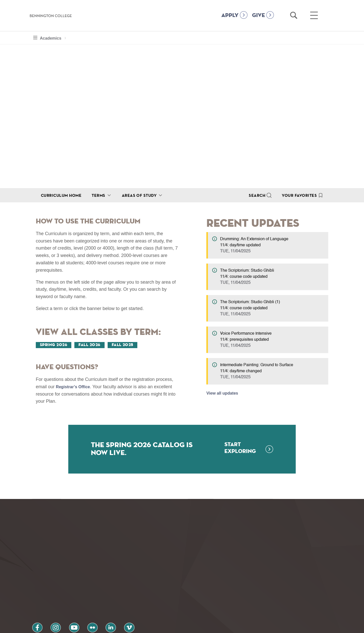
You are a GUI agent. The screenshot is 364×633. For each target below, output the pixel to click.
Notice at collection (150, 626)
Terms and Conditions (98, 606)
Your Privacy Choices (198, 626)
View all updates (224, 393)
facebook (35, 593)
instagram (50, 593)
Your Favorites (299, 195)
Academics (51, 38)
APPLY (230, 15)
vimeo (108, 593)
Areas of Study (139, 195)
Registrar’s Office (75, 387)
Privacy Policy (48, 606)
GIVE (259, 15)
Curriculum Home (61, 195)
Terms (98, 195)
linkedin (93, 593)
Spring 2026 (54, 345)
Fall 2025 (122, 345)
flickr (79, 593)
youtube (64, 593)
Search (257, 195)
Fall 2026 (89, 345)
